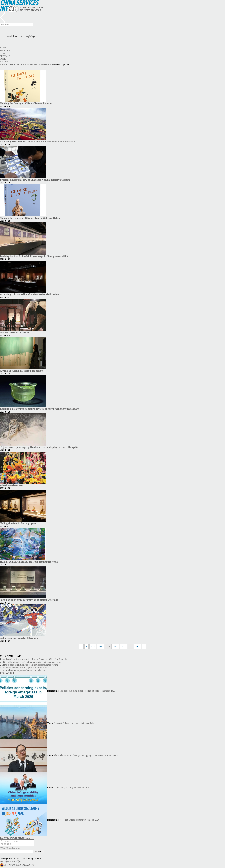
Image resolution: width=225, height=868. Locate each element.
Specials (5, 56)
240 (137, 647)
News (3, 53)
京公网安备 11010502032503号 (19, 866)
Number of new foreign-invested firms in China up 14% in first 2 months (34, 659)
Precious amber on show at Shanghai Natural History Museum (35, 180)
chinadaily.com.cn (14, 36)
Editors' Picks (8, 673)
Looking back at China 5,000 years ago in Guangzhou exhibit (34, 256)
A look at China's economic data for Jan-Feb (74, 723)
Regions (5, 62)
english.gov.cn (33, 36)
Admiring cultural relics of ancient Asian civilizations (30, 294)
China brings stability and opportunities (72, 788)
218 (116, 647)
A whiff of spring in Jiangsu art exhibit (22, 371)
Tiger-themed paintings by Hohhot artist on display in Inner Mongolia (39, 447)
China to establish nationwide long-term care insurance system (30, 665)
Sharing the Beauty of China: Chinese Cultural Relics (30, 218)
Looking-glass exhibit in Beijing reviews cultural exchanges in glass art (39, 409)
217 (108, 647)
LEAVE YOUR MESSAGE (15, 838)
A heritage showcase (11, 485)
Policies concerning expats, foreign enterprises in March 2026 (87, 691)
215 (93, 647)
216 (100, 647)
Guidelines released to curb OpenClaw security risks (25, 668)
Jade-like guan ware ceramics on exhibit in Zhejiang (29, 600)
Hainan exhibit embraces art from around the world (29, 562)
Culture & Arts (22, 64)
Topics (4, 59)
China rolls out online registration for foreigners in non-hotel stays (31, 662)
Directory (36, 64)
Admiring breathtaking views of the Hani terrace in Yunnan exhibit (38, 142)
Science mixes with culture (15, 332)
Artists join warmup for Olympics (19, 638)
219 (123, 647)
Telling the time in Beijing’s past (18, 523)
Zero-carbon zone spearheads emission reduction (24, 670)
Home (3, 48)
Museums (47, 64)
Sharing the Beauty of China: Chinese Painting (26, 103)
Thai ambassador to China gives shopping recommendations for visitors (86, 755)
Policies (5, 50)
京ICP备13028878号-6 (11, 863)
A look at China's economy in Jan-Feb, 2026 (80, 820)
